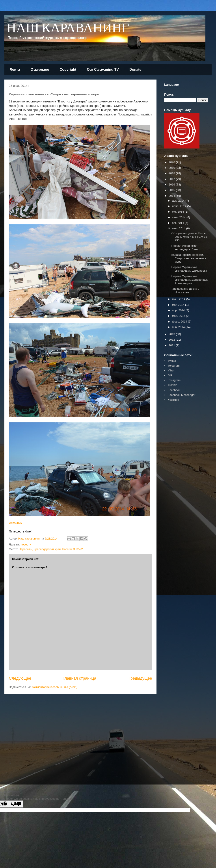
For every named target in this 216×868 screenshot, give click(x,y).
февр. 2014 (180, 322)
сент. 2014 (179, 217)
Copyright (68, 70)
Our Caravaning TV (103, 70)
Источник (15, 523)
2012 (172, 340)
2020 (172, 162)
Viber (171, 370)
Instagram (174, 380)
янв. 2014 (179, 327)
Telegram (174, 366)
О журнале (40, 70)
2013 (172, 334)
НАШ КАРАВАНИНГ (68, 28)
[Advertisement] (90, 736)
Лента (15, 70)
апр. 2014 (179, 310)
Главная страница (79, 678)
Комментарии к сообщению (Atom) (54, 687)
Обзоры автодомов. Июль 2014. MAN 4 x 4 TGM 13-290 (190, 237)
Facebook (174, 390)
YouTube (173, 400)
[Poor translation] (16, 804)
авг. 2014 (178, 223)
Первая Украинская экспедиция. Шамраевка (189, 269)
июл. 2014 (179, 228)
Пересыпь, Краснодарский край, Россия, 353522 (51, 549)
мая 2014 (179, 305)
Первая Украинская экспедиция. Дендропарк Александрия (189, 280)
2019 (172, 168)
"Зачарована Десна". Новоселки (185, 290)
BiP (170, 375)
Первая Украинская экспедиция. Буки (184, 248)
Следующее (20, 678)
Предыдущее (140, 678)
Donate (135, 70)
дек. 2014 (179, 201)
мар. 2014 (179, 316)
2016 (172, 185)
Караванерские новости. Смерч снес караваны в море (189, 258)
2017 (172, 179)
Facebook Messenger (182, 395)
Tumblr (172, 385)
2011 (172, 345)
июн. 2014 (179, 299)
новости (26, 544)
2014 (172, 196)
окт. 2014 (178, 212)
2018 (172, 173)
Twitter (172, 361)
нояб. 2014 (180, 206)
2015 (172, 190)
